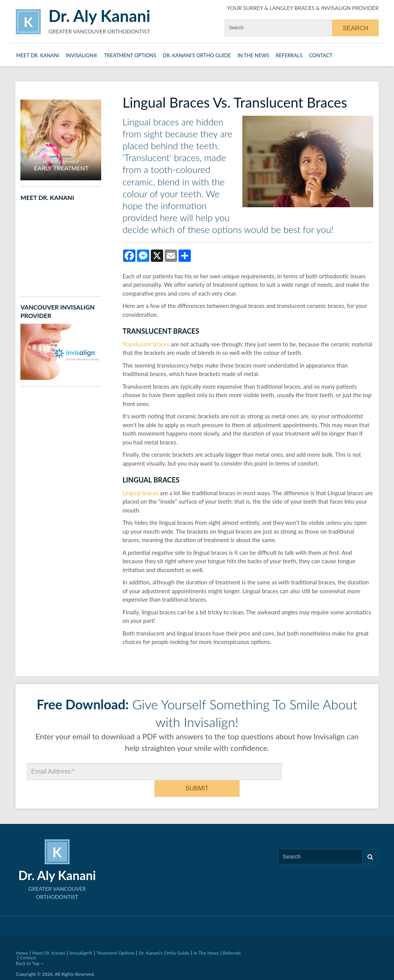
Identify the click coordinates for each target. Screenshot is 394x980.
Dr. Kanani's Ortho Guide (197, 55)
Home (22, 936)
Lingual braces (140, 493)
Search (370, 840)
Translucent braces (146, 344)
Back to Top (30, 946)
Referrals (289, 55)
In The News (253, 55)
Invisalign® (82, 55)
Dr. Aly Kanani (99, 16)
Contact (321, 55)
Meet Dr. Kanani (38, 55)
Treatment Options (130, 55)
